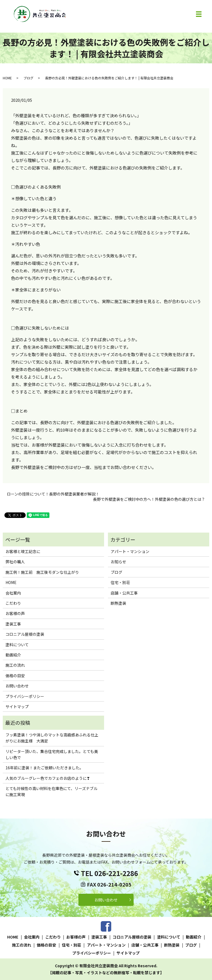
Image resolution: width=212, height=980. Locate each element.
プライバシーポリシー (25, 696)
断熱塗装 (118, 603)
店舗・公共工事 (124, 593)
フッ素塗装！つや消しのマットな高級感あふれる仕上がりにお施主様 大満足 (52, 738)
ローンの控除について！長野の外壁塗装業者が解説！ (53, 494)
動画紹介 (13, 655)
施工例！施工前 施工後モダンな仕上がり (42, 572)
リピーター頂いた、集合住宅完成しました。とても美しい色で (52, 754)
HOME (7, 78)
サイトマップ (17, 707)
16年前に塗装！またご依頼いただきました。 (44, 768)
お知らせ (118, 562)
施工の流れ (15, 665)
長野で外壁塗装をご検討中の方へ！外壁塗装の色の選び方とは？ (149, 499)
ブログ (28, 78)
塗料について (17, 645)
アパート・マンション (130, 551)
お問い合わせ (17, 686)
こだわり (13, 603)
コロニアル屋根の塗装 (25, 634)
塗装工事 (13, 624)
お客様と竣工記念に (23, 551)
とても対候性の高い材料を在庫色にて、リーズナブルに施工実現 (51, 791)
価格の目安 (15, 676)
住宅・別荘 (120, 582)
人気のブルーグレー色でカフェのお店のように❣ (48, 778)
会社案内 (13, 593)
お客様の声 (15, 613)
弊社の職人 (15, 562)
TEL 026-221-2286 (109, 873)
